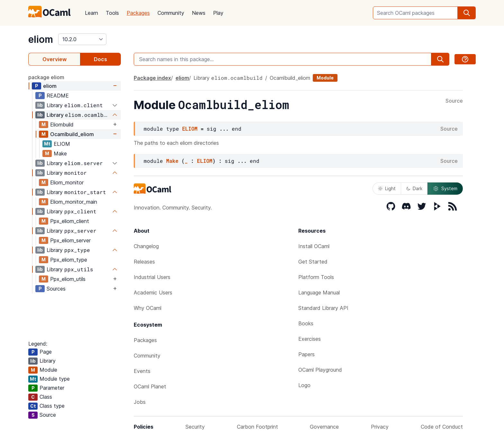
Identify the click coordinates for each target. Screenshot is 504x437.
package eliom (46, 77)
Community (171, 13)
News (199, 13)
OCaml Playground (320, 370)
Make (60, 153)
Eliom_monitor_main (74, 202)
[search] (467, 13)
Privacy (380, 427)
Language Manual (319, 293)
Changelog (146, 246)
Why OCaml (148, 308)
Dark (414, 188)
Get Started (313, 262)
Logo (304, 385)
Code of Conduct (442, 427)
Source (454, 101)
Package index (152, 78)
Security (195, 427)
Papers (306, 354)
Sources (56, 289)
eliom (41, 39)
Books (306, 323)
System (445, 189)
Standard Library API (323, 308)
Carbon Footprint (257, 427)
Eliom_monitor (67, 182)
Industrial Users (152, 277)
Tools (112, 13)
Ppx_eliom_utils (68, 279)
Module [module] (325, 78)
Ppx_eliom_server (70, 240)
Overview (54, 59)
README (58, 96)
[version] (82, 39)
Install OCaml (314, 246)
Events (142, 371)
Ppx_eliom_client (70, 221)
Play (218, 13)
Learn (91, 13)
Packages (138, 13)
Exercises (310, 339)
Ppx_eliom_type (69, 260)
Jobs (140, 402)
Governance (324, 427)
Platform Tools (316, 277)
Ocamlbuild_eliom (72, 134)
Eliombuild (62, 125)
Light (387, 188)
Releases (144, 262)
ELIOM (62, 144)
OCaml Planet (150, 386)
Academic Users (153, 293)
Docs (100, 59)
